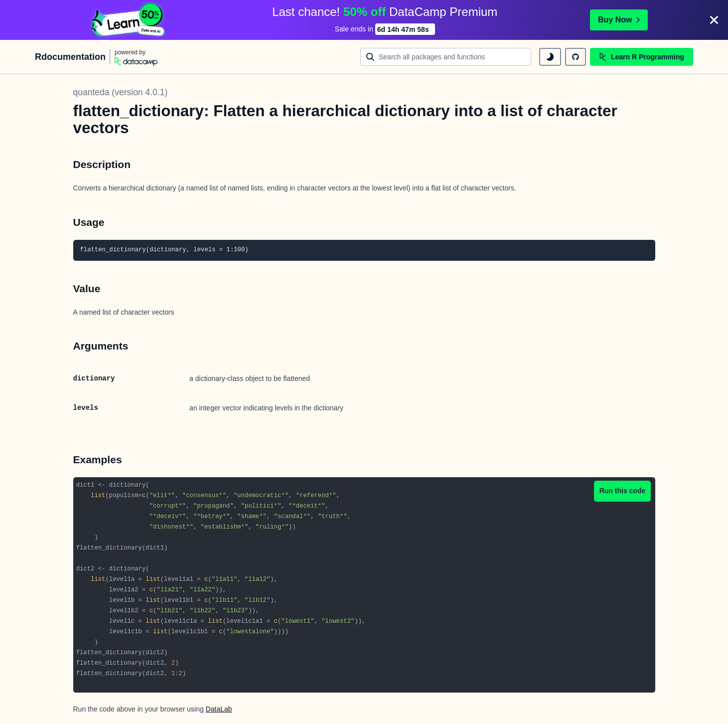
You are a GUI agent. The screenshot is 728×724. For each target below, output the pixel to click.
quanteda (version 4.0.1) (121, 92)
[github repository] (576, 57)
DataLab (219, 709)
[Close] (714, 20)
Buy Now (619, 20)
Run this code (623, 491)
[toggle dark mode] (550, 57)
